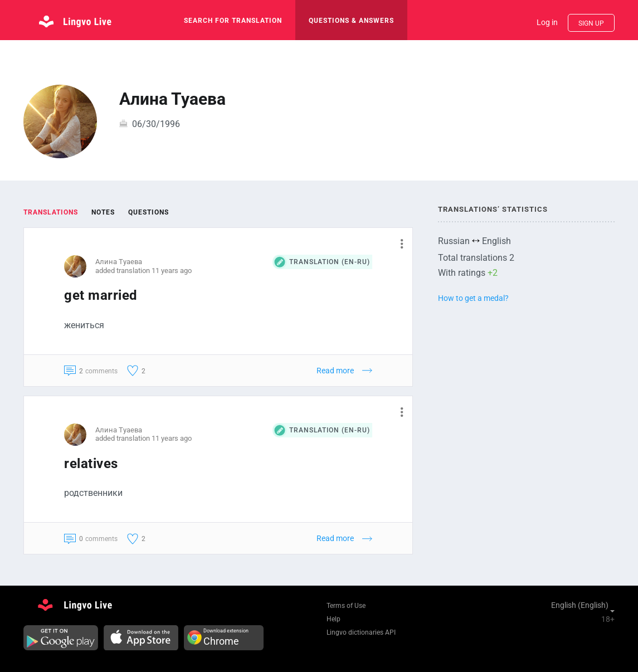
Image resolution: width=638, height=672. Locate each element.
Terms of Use (346, 606)
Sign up (591, 23)
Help (333, 619)
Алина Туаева (119, 262)
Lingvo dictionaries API (361, 632)
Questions (148, 212)
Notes (103, 212)
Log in (547, 22)
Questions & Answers (351, 21)
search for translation (233, 21)
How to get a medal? (473, 298)
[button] (398, 244)
